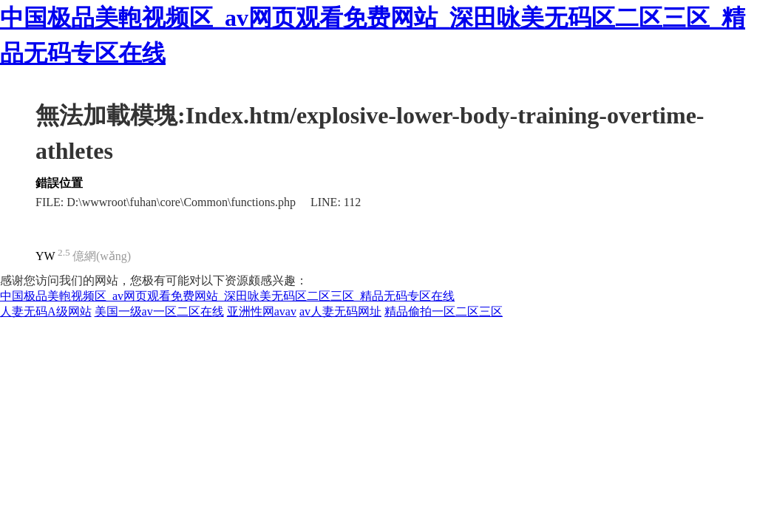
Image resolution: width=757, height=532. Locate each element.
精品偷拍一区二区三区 (444, 311)
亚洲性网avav (262, 311)
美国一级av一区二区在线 (159, 311)
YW (45, 256)
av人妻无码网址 (340, 311)
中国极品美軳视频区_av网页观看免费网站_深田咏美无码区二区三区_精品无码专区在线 (227, 296)
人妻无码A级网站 (46, 311)
